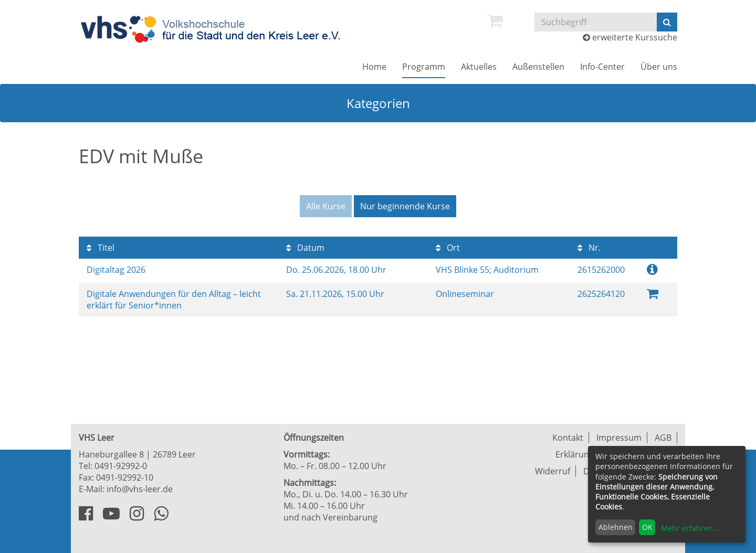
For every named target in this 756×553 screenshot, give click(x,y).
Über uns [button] (659, 67)
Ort (448, 248)
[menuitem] (495, 21)
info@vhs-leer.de (140, 489)
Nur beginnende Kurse (405, 206)
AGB (663, 438)
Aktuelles (479, 67)
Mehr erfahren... (690, 528)
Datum (305, 248)
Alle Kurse (326, 206)
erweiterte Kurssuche (630, 37)
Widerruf (553, 471)
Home (374, 67)
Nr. (589, 248)
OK (647, 527)
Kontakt (568, 438)
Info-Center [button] (602, 67)
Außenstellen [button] (538, 67)
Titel (101, 248)
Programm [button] (424, 67)
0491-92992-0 (121, 466)
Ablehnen (616, 527)
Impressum (619, 438)
